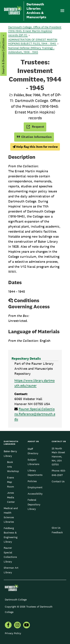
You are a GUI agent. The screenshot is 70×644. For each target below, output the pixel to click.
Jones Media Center (11, 497)
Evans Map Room (11, 482)
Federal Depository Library (34, 504)
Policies (32, 481)
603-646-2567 (59, 473)
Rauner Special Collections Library (10, 555)
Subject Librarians (34, 462)
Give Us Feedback (57, 530)
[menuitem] (8, 625)
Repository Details (26, 358)
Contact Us (58, 481)
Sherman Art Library (11, 570)
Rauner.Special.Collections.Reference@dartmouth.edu (35, 414)
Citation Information (34, 137)
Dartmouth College (16, 600)
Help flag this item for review (35, 147)
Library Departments (35, 473)
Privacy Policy (13, 633)
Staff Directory (33, 451)
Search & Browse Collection (3, 56)
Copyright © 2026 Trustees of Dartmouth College (29, 609)
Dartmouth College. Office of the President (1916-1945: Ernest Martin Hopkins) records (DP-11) (35, 31)
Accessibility (35, 494)
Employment (35, 487)
